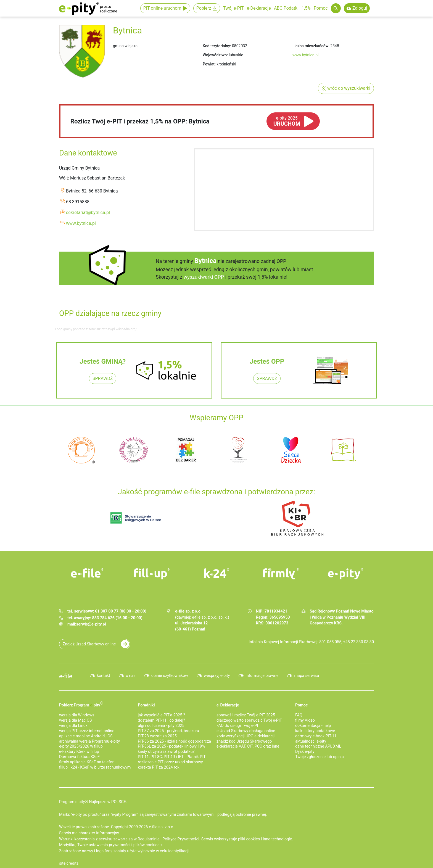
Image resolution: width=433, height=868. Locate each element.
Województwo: (215, 55)
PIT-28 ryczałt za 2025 (157, 736)
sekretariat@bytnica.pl (88, 213)
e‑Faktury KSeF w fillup (79, 752)
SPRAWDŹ (103, 378)
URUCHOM (287, 121)
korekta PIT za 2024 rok (159, 767)
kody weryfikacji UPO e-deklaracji (245, 736)
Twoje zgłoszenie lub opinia (320, 757)
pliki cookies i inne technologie (265, 839)
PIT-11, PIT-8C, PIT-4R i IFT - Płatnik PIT (172, 757)
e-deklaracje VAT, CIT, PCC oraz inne (248, 746)
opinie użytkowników (170, 676)
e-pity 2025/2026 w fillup (81, 746)
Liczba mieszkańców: (311, 46)
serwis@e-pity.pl (91, 624)
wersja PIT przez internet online (87, 731)
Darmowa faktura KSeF (79, 757)
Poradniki (146, 705)
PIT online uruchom (162, 8)
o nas (131, 676)
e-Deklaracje (259, 8)
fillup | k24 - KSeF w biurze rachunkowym (95, 767)
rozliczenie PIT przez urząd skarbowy (170, 762)
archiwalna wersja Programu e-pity (89, 741)
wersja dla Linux (73, 726)
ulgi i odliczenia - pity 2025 (161, 726)
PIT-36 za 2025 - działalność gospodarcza (174, 741)
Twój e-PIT (233, 8)
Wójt (64, 178)
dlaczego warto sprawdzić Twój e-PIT (249, 720)
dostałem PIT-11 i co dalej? (161, 720)
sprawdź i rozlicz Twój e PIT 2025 (246, 715)
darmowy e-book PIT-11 (316, 736)
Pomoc (321, 8)
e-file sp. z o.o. (162, 827)
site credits (69, 863)
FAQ (299, 715)
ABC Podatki (286, 8)
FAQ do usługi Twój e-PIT (238, 726)
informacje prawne (262, 676)
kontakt (104, 676)
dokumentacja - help (313, 726)
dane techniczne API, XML (318, 746)
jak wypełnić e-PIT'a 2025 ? (161, 715)
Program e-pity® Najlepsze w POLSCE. (93, 802)
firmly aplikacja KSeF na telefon (87, 762)
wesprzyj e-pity (217, 676)
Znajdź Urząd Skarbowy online (89, 644)
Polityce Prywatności (181, 839)
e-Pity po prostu (88, 8)
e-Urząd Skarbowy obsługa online (246, 731)
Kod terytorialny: (217, 46)
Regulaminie (149, 839)
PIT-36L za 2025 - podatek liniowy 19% (171, 746)
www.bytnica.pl (305, 55)
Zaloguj (360, 8)
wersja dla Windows (77, 715)
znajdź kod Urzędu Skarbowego (244, 741)
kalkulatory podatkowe (315, 731)
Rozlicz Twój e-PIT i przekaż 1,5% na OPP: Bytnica (140, 121)
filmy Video (305, 720)
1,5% (306, 8)
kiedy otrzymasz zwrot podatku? (166, 752)
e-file (66, 676)
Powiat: (209, 64)
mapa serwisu (307, 676)
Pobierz (204, 8)
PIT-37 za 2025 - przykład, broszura (168, 731)
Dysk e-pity (305, 752)
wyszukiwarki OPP (204, 277)
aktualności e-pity (311, 741)
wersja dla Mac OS (76, 720)
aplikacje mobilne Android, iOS (86, 736)
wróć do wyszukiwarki (349, 88)
